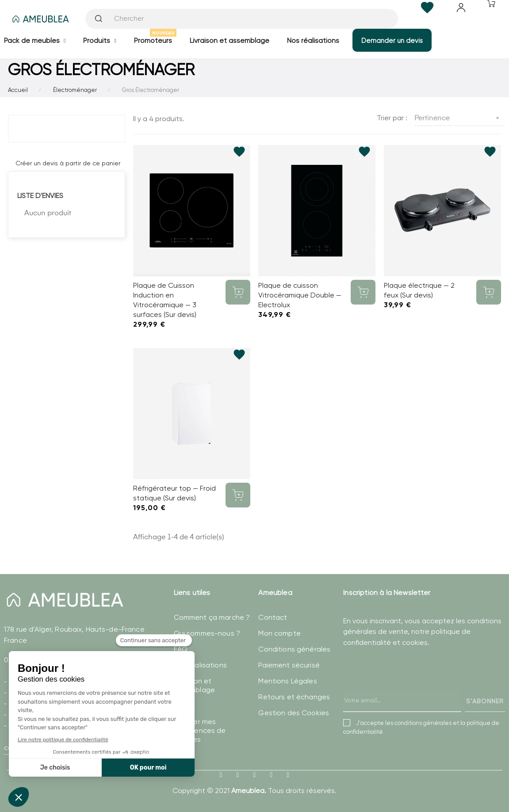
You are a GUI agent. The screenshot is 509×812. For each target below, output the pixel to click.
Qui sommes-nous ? (207, 633)
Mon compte (279, 633)
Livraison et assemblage (194, 685)
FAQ (181, 649)
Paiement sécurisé (289, 665)
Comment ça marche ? (212, 617)
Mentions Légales (287, 681)
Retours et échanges (294, 697)
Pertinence (460, 118)
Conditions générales (294, 649)
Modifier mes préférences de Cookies (200, 730)
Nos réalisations (200, 665)
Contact (273, 617)
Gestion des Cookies (294, 713)
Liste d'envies (40, 196)
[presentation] (410, 689)
